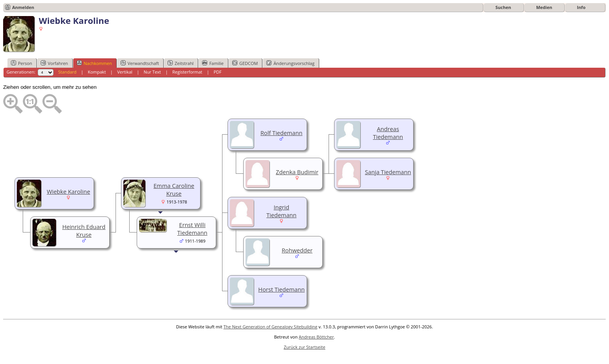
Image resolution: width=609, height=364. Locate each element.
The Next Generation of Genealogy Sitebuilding (271, 327)
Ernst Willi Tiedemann (192, 229)
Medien (544, 7)
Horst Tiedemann (281, 289)
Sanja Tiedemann (388, 172)
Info (581, 7)
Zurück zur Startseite (304, 347)
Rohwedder (297, 250)
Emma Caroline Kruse (174, 189)
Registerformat (187, 72)
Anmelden (23, 7)
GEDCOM (245, 63)
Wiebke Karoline (68, 191)
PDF (217, 72)
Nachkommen (94, 63)
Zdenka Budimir (297, 172)
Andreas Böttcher (316, 337)
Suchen (503, 7)
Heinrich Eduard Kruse (84, 231)
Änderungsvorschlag (290, 63)
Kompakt (97, 72)
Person (22, 63)
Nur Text (152, 72)
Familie (213, 63)
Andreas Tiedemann (388, 133)
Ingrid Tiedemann (281, 211)
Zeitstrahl (181, 63)
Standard (67, 72)
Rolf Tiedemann (281, 133)
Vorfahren (54, 63)
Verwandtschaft (140, 63)
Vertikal (125, 72)
